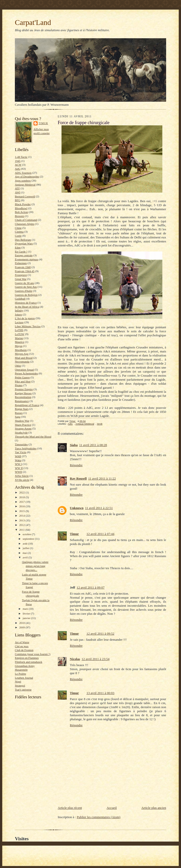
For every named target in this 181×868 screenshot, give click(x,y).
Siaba (74, 445)
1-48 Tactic (21, 157)
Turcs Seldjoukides (26, 448)
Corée (18, 236)
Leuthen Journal (24, 678)
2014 (22, 516)
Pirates (19, 385)
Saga (18, 417)
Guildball (20, 299)
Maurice (20, 342)
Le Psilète (20, 674)
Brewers (20, 216)
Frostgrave (21, 275)
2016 (22, 506)
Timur (43, 123)
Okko (18, 366)
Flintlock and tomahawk (29, 662)
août (25, 544)
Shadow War (22, 421)
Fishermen (21, 263)
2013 (22, 520)
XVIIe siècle (22, 480)
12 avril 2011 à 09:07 (91, 587)
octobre (27, 534)
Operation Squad (24, 370)
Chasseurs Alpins (25, 224)
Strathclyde (21, 432)
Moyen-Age (22, 354)
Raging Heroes (23, 393)
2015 (22, 511)
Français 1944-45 (25, 271)
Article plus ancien (154, 808)
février (27, 613)
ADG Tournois (23, 173)
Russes (19, 413)
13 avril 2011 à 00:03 (100, 693)
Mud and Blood (24, 358)
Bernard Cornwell (25, 196)
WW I (18, 464)
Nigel (18, 681)
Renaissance (22, 401)
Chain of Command (26, 220)
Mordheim (21, 350)
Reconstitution (23, 397)
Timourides (21, 444)
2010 (22, 623)
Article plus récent (70, 808)
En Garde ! (21, 251)
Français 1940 (23, 267)
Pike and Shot (23, 381)
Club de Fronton (24, 650)
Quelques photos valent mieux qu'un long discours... (35, 566)
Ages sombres (23, 180)
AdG (18, 169)
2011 (22, 530)
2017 (22, 502)
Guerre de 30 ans (24, 283)
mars (26, 609)
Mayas (19, 346)
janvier (27, 618)
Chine (18, 228)
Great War (21, 279)
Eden (18, 247)
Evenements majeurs (27, 259)
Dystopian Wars (24, 243)
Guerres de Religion (26, 295)
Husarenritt (21, 670)
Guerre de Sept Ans (26, 287)
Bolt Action (21, 212)
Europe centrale (24, 255)
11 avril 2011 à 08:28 (93, 445)
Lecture (19, 322)
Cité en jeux (22, 646)
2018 (22, 497)
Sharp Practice (23, 425)
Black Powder (23, 204)
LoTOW (20, 334)
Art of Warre (22, 642)
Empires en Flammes (27, 658)
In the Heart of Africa (27, 307)
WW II (19, 468)
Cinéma (19, 232)
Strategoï (20, 685)
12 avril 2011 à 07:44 (100, 534)
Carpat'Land (33, 22)
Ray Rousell (78, 478)
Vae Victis (21, 452)
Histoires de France (26, 303)
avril (26, 557)
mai (25, 553)
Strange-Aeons (23, 428)
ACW (18, 165)
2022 (22, 492)
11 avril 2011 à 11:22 (102, 478)
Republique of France (27, 405)
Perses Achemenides (26, 373)
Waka (18, 460)
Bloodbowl (21, 208)
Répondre (76, 465)
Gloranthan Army (25, 666)
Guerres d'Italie (24, 291)
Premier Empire (24, 389)
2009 (22, 627)
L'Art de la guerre (25, 318)
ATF (17, 188)
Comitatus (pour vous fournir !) (33, 654)
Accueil (112, 808)
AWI (18, 192)
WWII (19, 472)
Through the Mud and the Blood (33, 437)
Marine (19, 338)
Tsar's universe (23, 690)
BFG (18, 200)
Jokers (19, 314)
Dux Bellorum (23, 240)
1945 (18, 161)
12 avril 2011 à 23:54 (95, 659)
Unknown (77, 508)
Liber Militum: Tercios (28, 326)
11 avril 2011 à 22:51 (99, 508)
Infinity (19, 310)
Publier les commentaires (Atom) (98, 817)
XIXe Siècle (22, 476)
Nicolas (75, 659)
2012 (22, 525)
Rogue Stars (22, 409)
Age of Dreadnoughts (27, 176)
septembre (29, 539)
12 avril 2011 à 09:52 (100, 634)
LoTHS (19, 330)
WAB (18, 456)
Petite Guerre (22, 377)
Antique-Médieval (25, 185)
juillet (26, 548)
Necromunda (22, 361)
